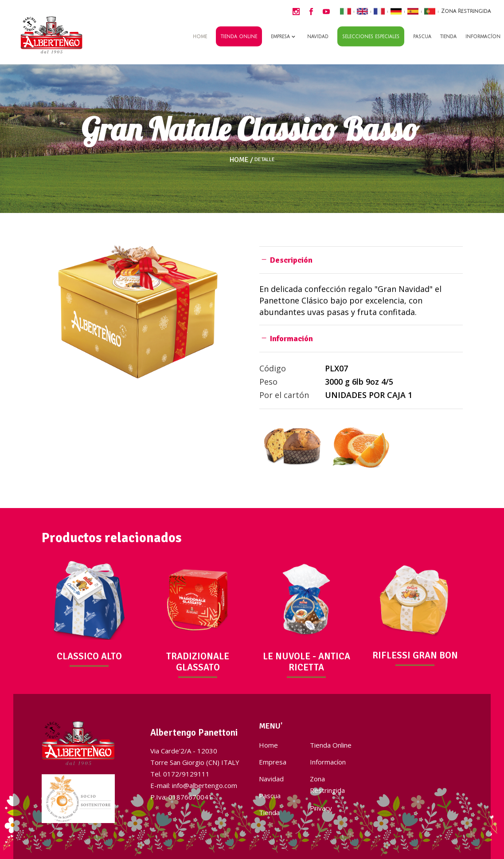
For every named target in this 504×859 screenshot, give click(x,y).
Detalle (265, 160)
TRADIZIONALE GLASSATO (198, 662)
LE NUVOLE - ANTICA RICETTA (307, 662)
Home (239, 160)
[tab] (361, 260)
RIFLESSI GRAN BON (415, 655)
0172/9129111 (186, 774)
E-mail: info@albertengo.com (194, 785)
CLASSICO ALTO (89, 656)
